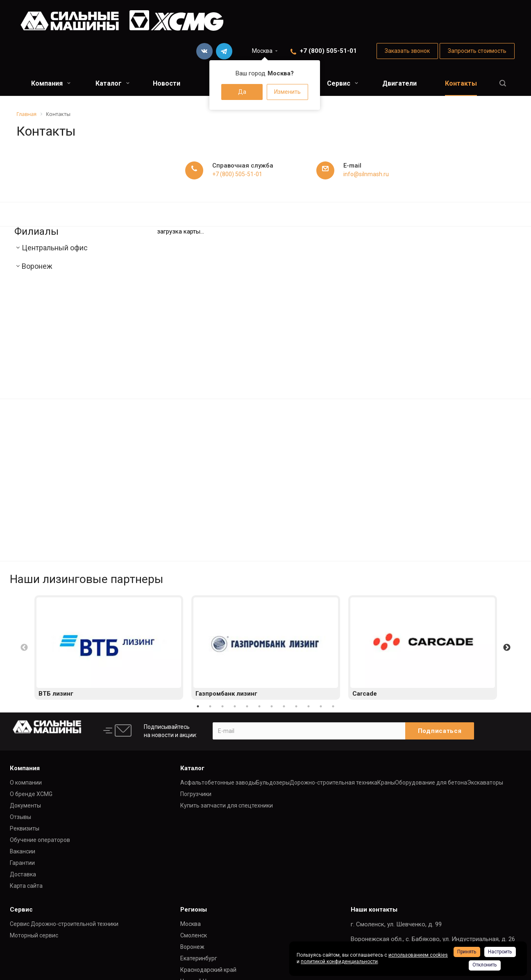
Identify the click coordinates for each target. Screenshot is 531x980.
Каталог (112, 83)
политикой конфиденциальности (339, 962)
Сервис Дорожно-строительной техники (64, 924)
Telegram (224, 51)
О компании (26, 783)
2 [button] (210, 706)
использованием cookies (418, 955)
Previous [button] (24, 648)
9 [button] (296, 706)
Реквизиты (25, 828)
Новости (167, 83)
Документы (25, 805)
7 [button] (272, 706)
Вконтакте (204, 51)
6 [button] (259, 706)
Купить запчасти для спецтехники (227, 805)
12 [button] (333, 706)
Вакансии (23, 851)
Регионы (194, 910)
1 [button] (198, 706)
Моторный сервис (34, 935)
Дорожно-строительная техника (334, 783)
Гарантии (22, 863)
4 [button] (235, 706)
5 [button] (247, 706)
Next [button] (507, 648)
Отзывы (20, 817)
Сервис (343, 83)
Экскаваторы (485, 783)
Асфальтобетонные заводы (218, 783)
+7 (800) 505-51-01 (328, 51)
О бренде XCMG (31, 794)
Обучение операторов (40, 840)
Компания (51, 83)
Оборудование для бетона (431, 783)
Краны (386, 783)
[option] (109, 648)
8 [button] (284, 706)
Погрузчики (196, 794)
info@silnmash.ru (366, 174)
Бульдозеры (273, 783)
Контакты (461, 83)
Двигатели (399, 83)
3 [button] (222, 706)
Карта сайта (26, 886)
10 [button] (309, 706)
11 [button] (321, 706)
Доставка (23, 874)
